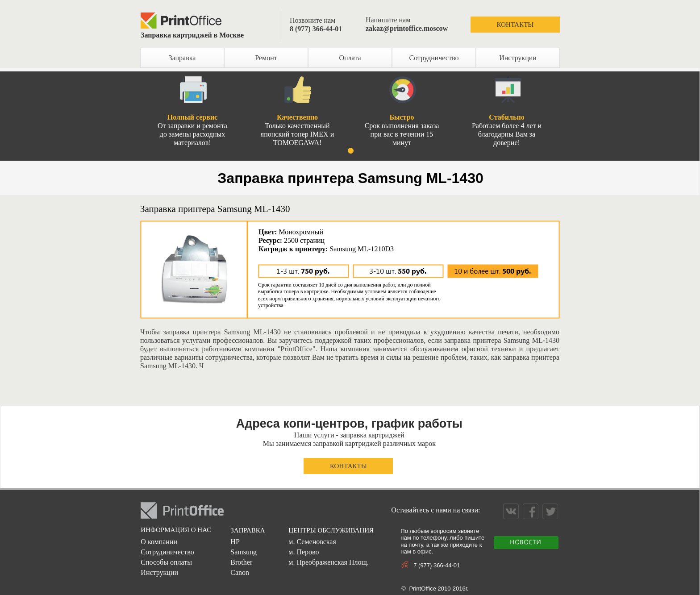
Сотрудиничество (167, 552)
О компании (159, 542)
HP (235, 542)
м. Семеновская (312, 542)
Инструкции (518, 58)
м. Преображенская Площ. (328, 562)
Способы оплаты (166, 562)
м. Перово (304, 552)
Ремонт (266, 58)
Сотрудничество (434, 58)
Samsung (244, 552)
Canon (240, 572)
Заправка (182, 58)
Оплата (350, 58)
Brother (241, 562)
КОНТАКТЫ (515, 25)
